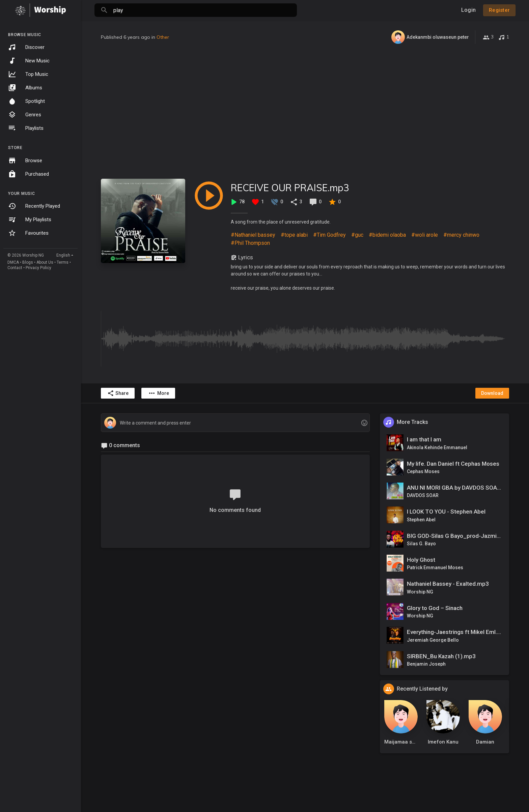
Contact (15, 268)
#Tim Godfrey (329, 235)
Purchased (29, 174)
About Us (45, 262)
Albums (25, 88)
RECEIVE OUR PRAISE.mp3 (290, 188)
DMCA (13, 262)
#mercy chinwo (461, 235)
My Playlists (30, 220)
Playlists (26, 128)
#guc (357, 235)
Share (118, 393)
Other (163, 37)
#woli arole (425, 235)
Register (499, 10)
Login (468, 10)
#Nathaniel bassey (253, 235)
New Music (29, 61)
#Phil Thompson (250, 243)
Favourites (28, 233)
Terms (63, 262)
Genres (25, 115)
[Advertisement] (305, 111)
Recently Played (34, 206)
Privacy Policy (38, 268)
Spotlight (26, 101)
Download (492, 393)
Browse (25, 161)
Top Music (28, 74)
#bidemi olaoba (387, 235)
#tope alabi (294, 235)
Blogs (28, 262)
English (63, 255)
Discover (26, 47)
